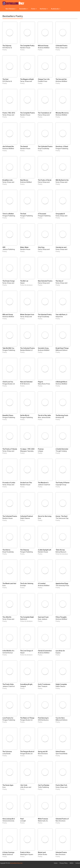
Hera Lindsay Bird (9, 819)
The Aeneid (24, 146)
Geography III (60, 214)
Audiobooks (56, 9)
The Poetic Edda (8, 684)
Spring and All (43, 752)
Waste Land (42, 852)
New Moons (24, 180)
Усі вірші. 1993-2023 (27, 449)
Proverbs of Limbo (9, 483)
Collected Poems (62, 46)
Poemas (41, 449)
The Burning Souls (62, 415)
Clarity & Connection (45, 651)
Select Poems (60, 752)
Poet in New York (61, 785)
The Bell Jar (24, 281)
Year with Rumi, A (61, 315)
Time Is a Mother (8, 214)
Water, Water (24, 247)
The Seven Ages (8, 785)
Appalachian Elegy (62, 583)
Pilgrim (40, 382)
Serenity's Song (43, 348)
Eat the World (25, 415)
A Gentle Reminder (62, 449)
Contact (78, 863)
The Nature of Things (27, 718)
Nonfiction (44, 9)
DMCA (71, 863)
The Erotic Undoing (27, 583)
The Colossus (7, 752)
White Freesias (43, 819)
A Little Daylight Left (44, 550)
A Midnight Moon (61, 382)
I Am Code (24, 785)
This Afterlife (7, 617)
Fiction (34, 9)
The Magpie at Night (27, 79)
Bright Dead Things (62, 348)
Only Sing (41, 247)
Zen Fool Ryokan (44, 785)
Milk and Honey (43, 46)
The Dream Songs (9, 281)
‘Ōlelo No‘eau (60, 550)
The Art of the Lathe (44, 415)
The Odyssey (7, 46)
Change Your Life (44, 79)
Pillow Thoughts (61, 617)
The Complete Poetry (27, 46)
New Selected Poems (45, 281)
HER (4, 247)
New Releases (11, 9)
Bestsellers (24, 9)
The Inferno (6, 550)
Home (56, 863)
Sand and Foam (43, 617)
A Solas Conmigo (8, 852)
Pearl (22, 819)
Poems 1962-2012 (9, 113)
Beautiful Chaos (8, 415)
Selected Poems (61, 852)
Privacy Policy (64, 863)
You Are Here (60, 718)
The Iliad (5, 79)
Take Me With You (8, 348)
